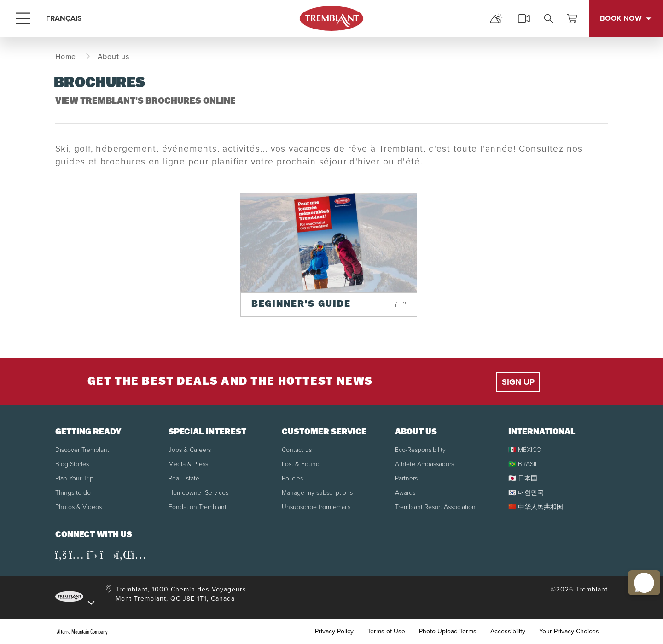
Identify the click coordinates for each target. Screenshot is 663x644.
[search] (548, 18)
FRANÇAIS (64, 18)
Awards (405, 493)
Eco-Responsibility (420, 450)
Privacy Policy (334, 632)
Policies (292, 478)
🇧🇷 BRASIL (523, 464)
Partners (406, 478)
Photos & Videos (79, 507)
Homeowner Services (198, 493)
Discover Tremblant (82, 450)
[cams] (524, 18)
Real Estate (184, 478)
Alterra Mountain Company (82, 632)
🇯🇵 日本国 (523, 478)
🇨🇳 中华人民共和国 (536, 507)
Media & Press (188, 464)
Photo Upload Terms (448, 632)
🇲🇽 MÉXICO (525, 450)
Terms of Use (386, 632)
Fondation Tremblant (198, 507)
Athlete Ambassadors (425, 464)
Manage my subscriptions (317, 493)
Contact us (297, 450)
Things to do (73, 493)
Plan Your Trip (74, 478)
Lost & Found (301, 464)
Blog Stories (72, 464)
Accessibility (508, 632)
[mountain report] (496, 18)
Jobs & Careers (190, 450)
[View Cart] (572, 18)
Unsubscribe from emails (316, 507)
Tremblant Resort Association (435, 507)
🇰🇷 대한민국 (526, 493)
